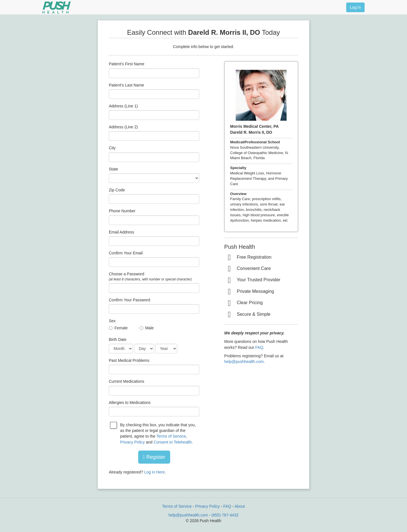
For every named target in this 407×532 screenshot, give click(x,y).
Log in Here (154, 472)
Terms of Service (171, 436)
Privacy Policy (132, 442)
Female (121, 328)
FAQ (259, 347)
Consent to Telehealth (173, 442)
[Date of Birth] (121, 349)
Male (150, 328)
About (240, 506)
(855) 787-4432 (225, 515)
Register (154, 457)
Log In (355, 7)
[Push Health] (57, 7)
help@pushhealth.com (244, 362)
